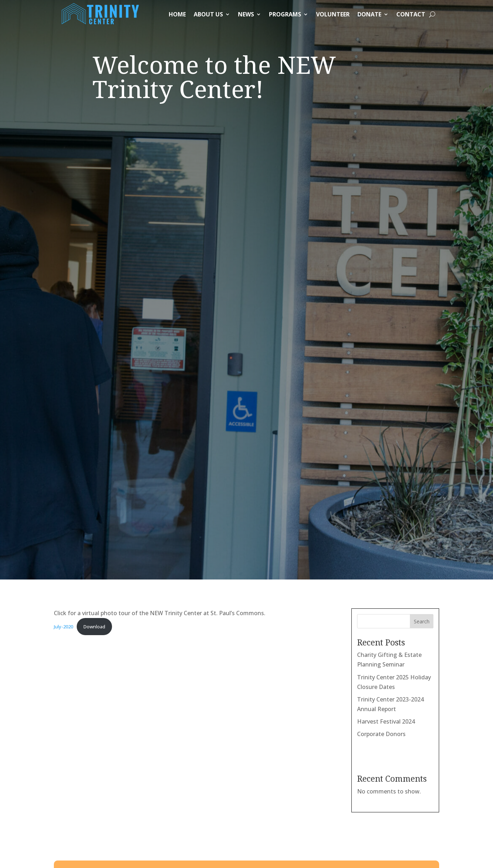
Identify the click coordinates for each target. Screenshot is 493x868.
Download (94, 178)
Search (422, 173)
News (246, 14)
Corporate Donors (381, 286)
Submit (155, 582)
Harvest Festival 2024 (386, 273)
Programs (285, 14)
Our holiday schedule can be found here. (175, 763)
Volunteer (333, 14)
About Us (208, 14)
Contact (411, 14)
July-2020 (63, 178)
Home (177, 14)
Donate (369, 14)
